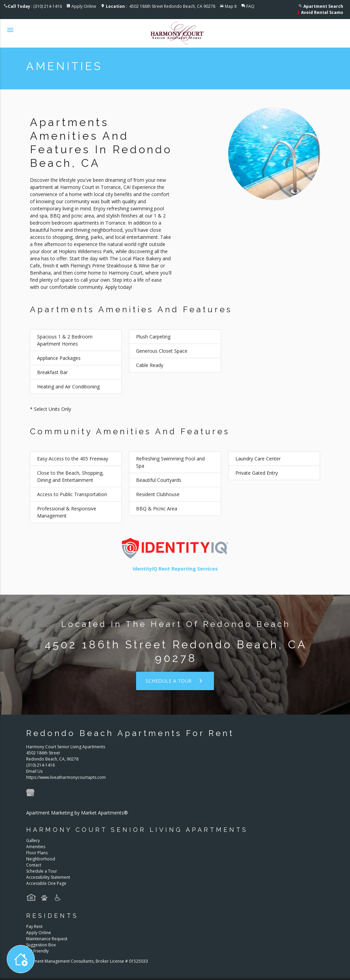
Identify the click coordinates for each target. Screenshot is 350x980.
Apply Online (84, 6)
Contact (34, 865)
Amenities (36, 847)
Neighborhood (41, 859)
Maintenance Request (47, 939)
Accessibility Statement (48, 877)
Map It (231, 6)
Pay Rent (34, 926)
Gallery (33, 841)
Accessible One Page (46, 883)
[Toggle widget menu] (21, 959)
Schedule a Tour (175, 681)
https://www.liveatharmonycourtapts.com (66, 777)
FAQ (250, 6)
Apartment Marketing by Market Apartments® (77, 813)
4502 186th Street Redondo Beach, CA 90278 (161, 6)
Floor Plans (37, 853)
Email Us (34, 771)
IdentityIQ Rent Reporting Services (175, 569)
